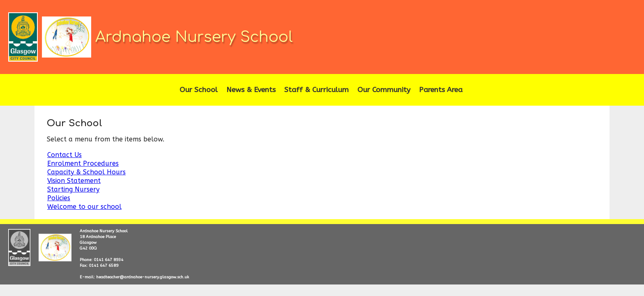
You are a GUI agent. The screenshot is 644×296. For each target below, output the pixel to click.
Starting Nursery (73, 189)
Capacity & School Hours (86, 172)
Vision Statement (74, 181)
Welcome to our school (84, 207)
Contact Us (64, 155)
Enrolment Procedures (83, 163)
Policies (59, 198)
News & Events (251, 90)
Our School (199, 90)
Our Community (384, 90)
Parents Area (441, 90)
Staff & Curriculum (316, 90)
